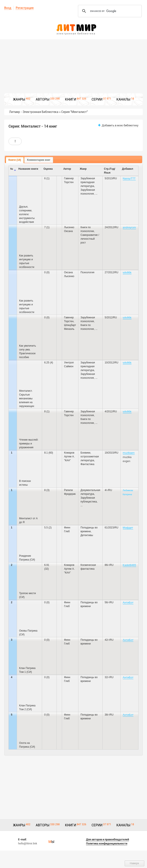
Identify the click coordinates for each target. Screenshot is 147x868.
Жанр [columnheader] (83, 169)
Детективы (87, 535)
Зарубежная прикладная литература (88, 182)
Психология (87, 272)
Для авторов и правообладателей (107, 839)
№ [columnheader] (12, 169)
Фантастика (87, 464)
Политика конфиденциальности (107, 843)
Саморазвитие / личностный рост (90, 239)
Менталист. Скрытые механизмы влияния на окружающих (27, 398)
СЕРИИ (97, 99)
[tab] (15, 160)
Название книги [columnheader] (28, 169)
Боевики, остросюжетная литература (90, 457)
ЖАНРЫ (19, 99)
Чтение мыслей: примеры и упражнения (29, 444)
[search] (109, 11)
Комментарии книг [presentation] (39, 160)
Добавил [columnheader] (128, 169)
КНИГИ (71, 99)
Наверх (134, 863)
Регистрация (25, 8)
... (96, 194)
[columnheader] (59, 171)
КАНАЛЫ (123, 99)
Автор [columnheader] (67, 169)
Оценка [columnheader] (48, 169)
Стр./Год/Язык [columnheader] (110, 171)
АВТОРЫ (43, 99)
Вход (8, 8)
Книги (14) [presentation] (15, 160)
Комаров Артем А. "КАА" (69, 457)
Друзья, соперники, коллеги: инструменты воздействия (27, 214)
